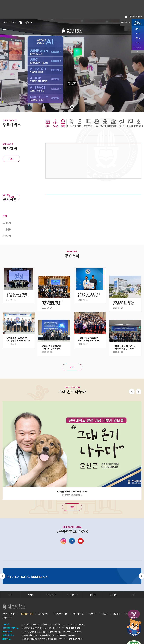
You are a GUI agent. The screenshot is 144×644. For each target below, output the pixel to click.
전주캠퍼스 (7, 628)
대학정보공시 (8, 621)
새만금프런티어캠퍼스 (11, 631)
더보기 (11, 159)
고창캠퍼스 (7, 642)
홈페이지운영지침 (9, 617)
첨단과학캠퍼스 (9, 639)
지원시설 (93, 598)
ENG (30, 23)
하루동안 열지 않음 (136, 17)
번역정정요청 (23, 621)
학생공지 (7, 237)
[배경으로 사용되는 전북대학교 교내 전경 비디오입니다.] (72, 65)
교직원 (138, 29)
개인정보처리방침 (28, 617)
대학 (10, 598)
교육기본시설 (72, 598)
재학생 (138, 34)
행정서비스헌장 (82, 617)
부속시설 (113, 598)
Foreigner (138, 47)
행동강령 (111, 617)
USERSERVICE (138, 23)
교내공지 (7, 223)
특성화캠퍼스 (8, 635)
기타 (134, 598)
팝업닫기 (124, 23)
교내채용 (7, 230)
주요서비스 (51, 598)
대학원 (31, 598)
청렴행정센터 (45, 617)
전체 (5, 216)
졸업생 (138, 38)
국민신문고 (98, 617)
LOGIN (5, 23)
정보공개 (123, 617)
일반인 (138, 43)
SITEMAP (13, 23)
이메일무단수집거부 (63, 617)
